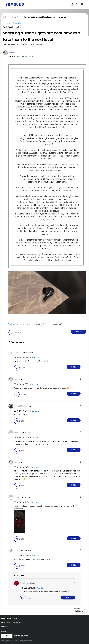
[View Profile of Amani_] (23, 583)
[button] (82, 52)
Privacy (5, 627)
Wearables (30, 57)
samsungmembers (54, 325)
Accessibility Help (9, 618)
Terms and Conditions (11, 623)
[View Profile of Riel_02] (17, 551)
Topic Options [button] (82, 23)
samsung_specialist (34, 325)
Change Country (21, 636)
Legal (4, 631)
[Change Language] (7, 636)
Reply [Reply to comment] (74, 367)
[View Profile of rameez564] (18, 353)
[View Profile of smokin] (12, 53)
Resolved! (17, 23)
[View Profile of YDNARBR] (18, 406)
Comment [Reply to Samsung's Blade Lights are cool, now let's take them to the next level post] (79, 332)
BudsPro (16, 325)
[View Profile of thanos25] (18, 433)
